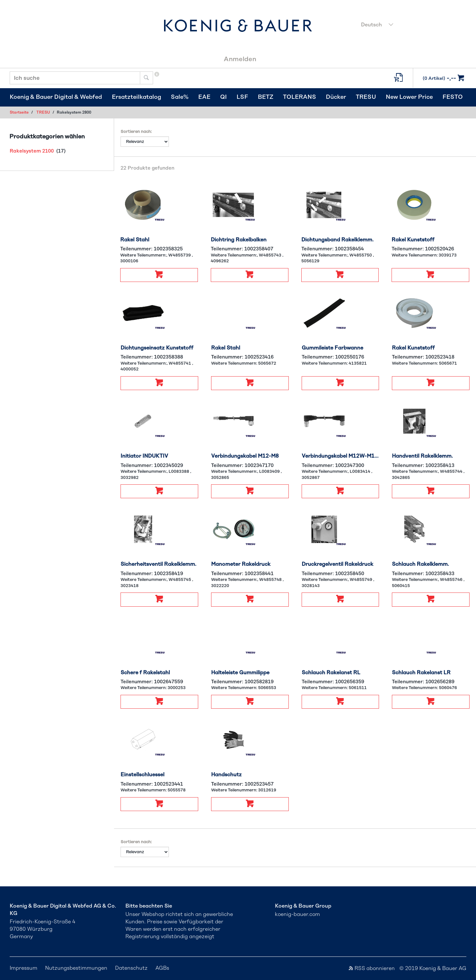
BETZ (266, 97)
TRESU (366, 97)
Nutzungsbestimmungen (76, 968)
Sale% (180, 97)
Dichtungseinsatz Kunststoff (157, 348)
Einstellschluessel (142, 775)
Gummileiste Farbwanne (332, 348)
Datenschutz (131, 968)
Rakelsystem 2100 (32, 151)
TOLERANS (300, 97)
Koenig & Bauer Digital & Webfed (56, 97)
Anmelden (240, 59)
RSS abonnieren (371, 968)
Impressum (24, 968)
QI (223, 97)
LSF (242, 97)
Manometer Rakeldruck (241, 564)
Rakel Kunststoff (413, 240)
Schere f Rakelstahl (145, 673)
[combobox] (412, 25)
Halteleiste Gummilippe (240, 673)
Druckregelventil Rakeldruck (337, 564)
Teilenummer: (151, 249)
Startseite (19, 112)
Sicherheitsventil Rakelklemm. (158, 564)
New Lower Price (409, 97)
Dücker (336, 97)
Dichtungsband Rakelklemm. (337, 240)
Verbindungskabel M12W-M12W (340, 456)
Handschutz (226, 775)
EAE (204, 97)
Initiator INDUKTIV (144, 456)
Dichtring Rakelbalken (239, 240)
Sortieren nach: (136, 132)
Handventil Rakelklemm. (422, 456)
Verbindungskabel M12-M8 (245, 456)
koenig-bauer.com (297, 914)
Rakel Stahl (135, 240)
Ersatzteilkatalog (136, 97)
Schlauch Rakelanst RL (331, 673)
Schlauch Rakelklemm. (420, 564)
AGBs (162, 968)
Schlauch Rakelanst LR (421, 673)
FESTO (453, 97)
